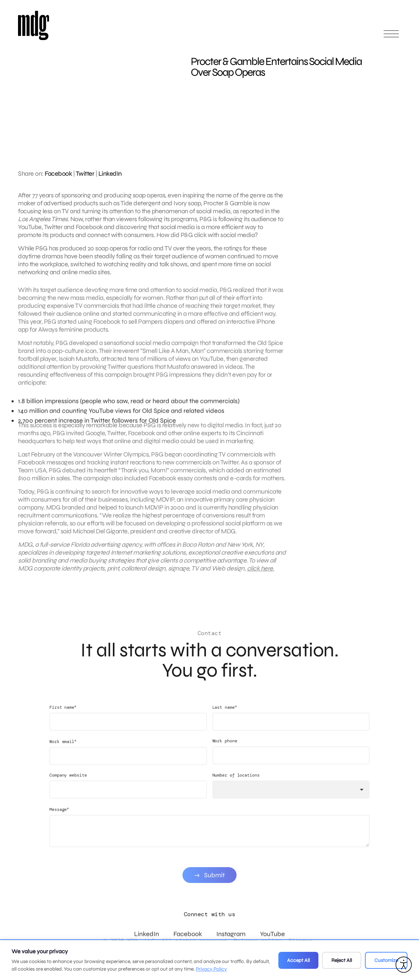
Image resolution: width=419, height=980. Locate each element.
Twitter (85, 174)
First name (63, 714)
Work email (63, 749)
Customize (386, 960)
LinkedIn (110, 174)
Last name (225, 714)
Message (59, 816)
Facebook (58, 174)
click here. (261, 572)
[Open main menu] (391, 37)
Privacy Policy (211, 969)
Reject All (342, 960)
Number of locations (236, 782)
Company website (68, 782)
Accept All (298, 960)
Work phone (225, 748)
